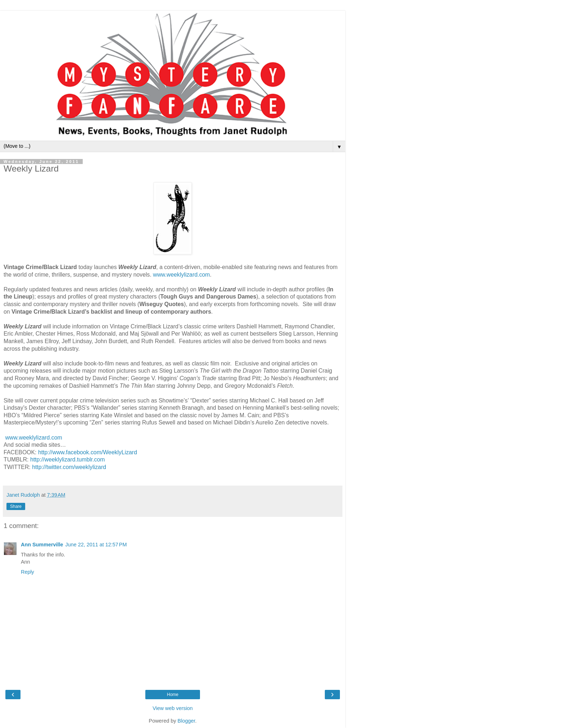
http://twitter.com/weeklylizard (69, 467)
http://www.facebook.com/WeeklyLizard (88, 452)
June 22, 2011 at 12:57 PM (96, 545)
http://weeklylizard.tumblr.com (68, 459)
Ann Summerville (42, 545)
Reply (28, 572)
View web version (173, 708)
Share (16, 506)
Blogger (187, 721)
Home (173, 695)
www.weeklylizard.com (181, 275)
